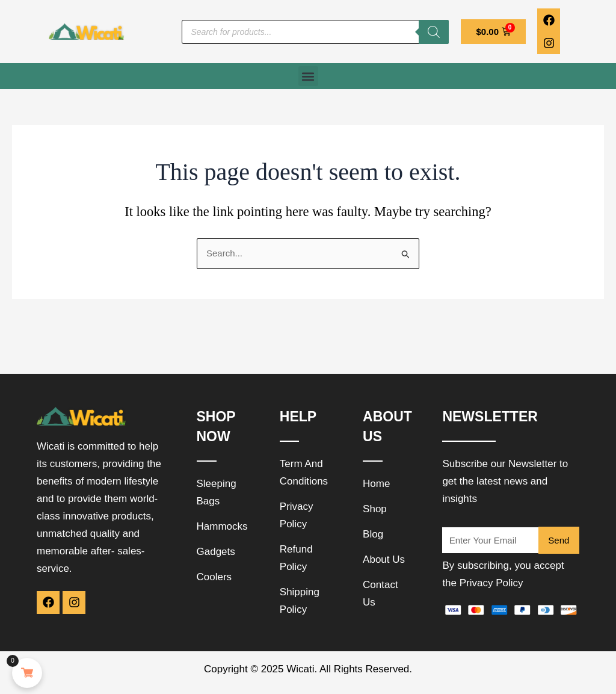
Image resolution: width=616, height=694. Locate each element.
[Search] (434, 32)
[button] (308, 76)
